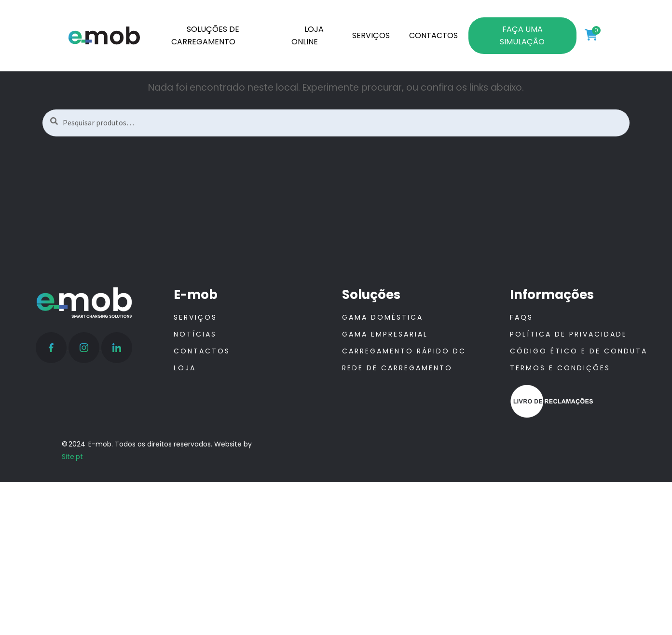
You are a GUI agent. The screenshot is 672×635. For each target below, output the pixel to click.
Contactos (202, 351)
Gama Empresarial (385, 334)
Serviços (195, 317)
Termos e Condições (560, 368)
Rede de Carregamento (397, 368)
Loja (185, 368)
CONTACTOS (433, 35)
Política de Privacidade (569, 334)
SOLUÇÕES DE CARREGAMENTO (205, 35)
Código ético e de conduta (579, 351)
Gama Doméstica (383, 317)
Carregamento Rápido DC (404, 351)
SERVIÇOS (371, 35)
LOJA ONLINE (308, 35)
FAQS (521, 317)
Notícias (195, 334)
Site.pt (72, 457)
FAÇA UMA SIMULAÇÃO (522, 35)
